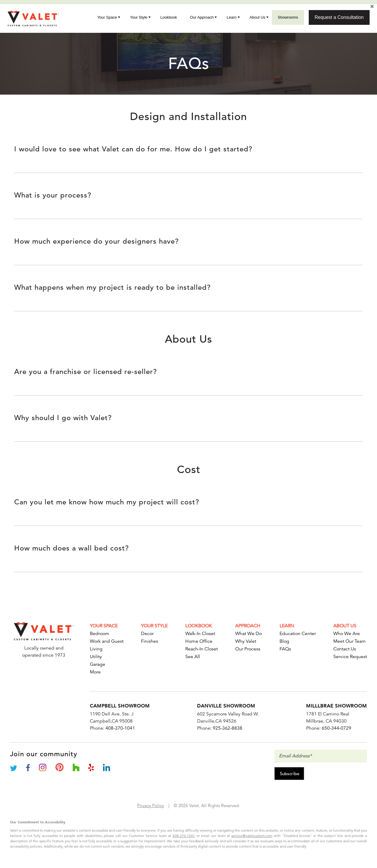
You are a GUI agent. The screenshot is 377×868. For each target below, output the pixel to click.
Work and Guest (107, 641)
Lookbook (169, 17)
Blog (284, 641)
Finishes (149, 641)
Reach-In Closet (201, 649)
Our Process (248, 649)
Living (96, 649)
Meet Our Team (350, 641)
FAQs (285, 649)
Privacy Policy (151, 805)
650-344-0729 (337, 728)
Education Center (298, 634)
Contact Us (345, 649)
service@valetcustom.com (252, 836)
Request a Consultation (339, 17)
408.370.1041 (184, 836)
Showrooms (288, 17)
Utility (96, 657)
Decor (147, 634)
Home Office (199, 641)
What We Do (248, 634)
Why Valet (246, 641)
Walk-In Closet (200, 634)
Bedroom (100, 634)
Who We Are (347, 634)
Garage (97, 664)
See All (193, 657)
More (95, 672)
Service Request (350, 657)
